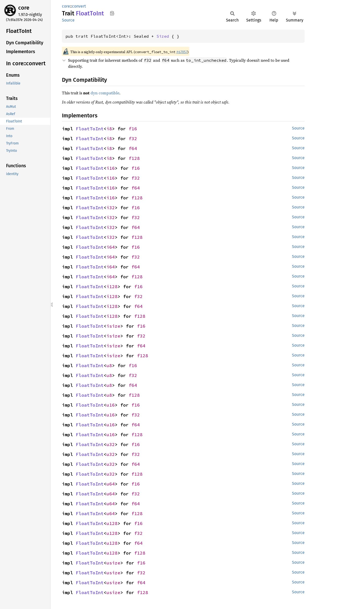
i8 (109, 129)
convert (79, 6)
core (24, 8)
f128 (134, 158)
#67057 (182, 52)
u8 (109, 365)
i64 (111, 247)
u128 (112, 523)
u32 (111, 444)
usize (113, 563)
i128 (112, 287)
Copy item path (112, 13)
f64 (133, 148)
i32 (111, 208)
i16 (111, 168)
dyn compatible (105, 93)
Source (68, 20)
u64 (111, 484)
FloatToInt (90, 129)
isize (113, 326)
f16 (133, 129)
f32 (133, 139)
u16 (111, 405)
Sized (163, 36)
